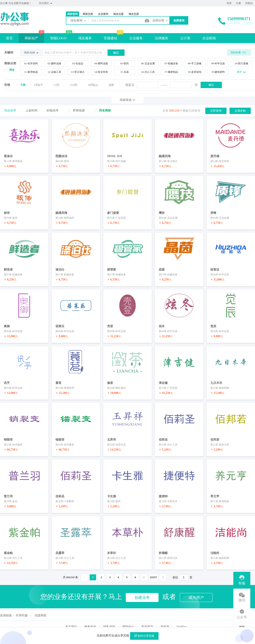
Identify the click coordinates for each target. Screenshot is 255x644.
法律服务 (161, 38)
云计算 (185, 38)
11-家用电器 (31, 72)
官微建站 (110, 38)
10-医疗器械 (241, 63)
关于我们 (71, 620)
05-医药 (125, 63)
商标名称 (31, 53)
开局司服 (22, 608)
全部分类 (160, 21)
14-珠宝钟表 (101, 72)
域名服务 (85, 38)
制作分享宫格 (144, 636)
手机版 (165, 620)
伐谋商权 (41, 608)
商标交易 (88, 14)
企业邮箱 (209, 38)
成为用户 (196, 590)
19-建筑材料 (218, 72)
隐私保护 (109, 620)
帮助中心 (128, 620)
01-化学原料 (31, 63)
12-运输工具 (54, 72)
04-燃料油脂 (101, 63)
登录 (229, 3)
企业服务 (136, 38)
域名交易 (134, 14)
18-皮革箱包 (195, 72)
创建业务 (142, 590)
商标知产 (31, 38)
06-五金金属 (148, 63)
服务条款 (90, 620)
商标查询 (72, 14)
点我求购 (240, 111)
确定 (211, 85)
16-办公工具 (148, 72)
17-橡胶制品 (171, 72)
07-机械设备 (171, 63)
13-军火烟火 (78, 72)
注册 (238, 3)
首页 (9, 38)
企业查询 (103, 14)
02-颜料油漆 (54, 63)
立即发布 (216, 111)
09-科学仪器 (218, 63)
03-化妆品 (78, 63)
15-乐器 (125, 72)
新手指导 (147, 620)
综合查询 (78, 21)
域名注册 (118, 14)
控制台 (249, 3)
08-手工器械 (195, 63)
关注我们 (46, 3)
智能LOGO (58, 38)
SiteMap (181, 620)
